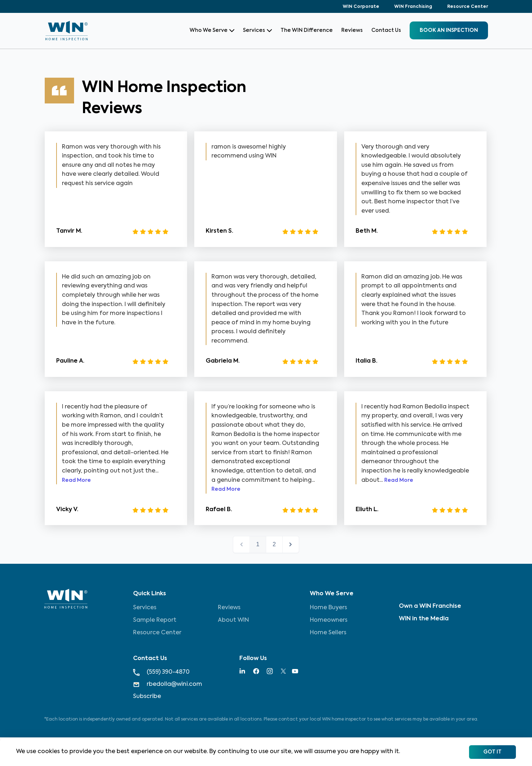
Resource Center (468, 7)
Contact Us (386, 30)
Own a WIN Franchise (430, 606)
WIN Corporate (361, 7)
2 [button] (274, 544)
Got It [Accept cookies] (492, 752)
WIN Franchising (413, 7)
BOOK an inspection (449, 30)
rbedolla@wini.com (168, 685)
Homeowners (329, 620)
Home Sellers (328, 633)
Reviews (352, 30)
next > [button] (291, 544)
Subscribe (147, 697)
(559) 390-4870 (161, 672)
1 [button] (258, 544)
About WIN (233, 620)
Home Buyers (328, 608)
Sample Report (155, 620)
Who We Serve (212, 30)
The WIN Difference (307, 30)
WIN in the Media (424, 619)
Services (257, 30)
